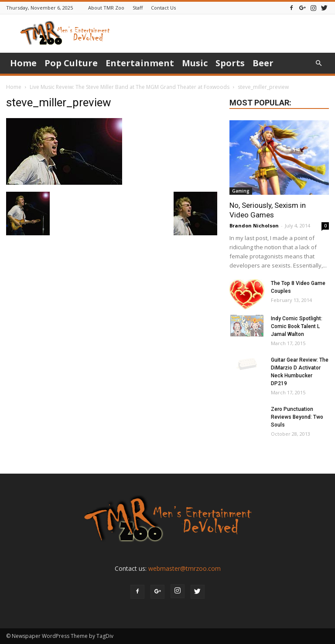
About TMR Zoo (106, 8)
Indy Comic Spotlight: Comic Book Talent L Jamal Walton (297, 326)
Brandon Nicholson (254, 225)
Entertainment (140, 63)
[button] (318, 63)
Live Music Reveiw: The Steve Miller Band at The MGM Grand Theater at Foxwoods (130, 87)
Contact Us (163, 8)
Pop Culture (71, 63)
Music (195, 63)
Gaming (241, 191)
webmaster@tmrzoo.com (185, 568)
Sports (230, 63)
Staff (138, 8)
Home (23, 63)
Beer (263, 63)
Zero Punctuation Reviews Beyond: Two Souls (297, 417)
